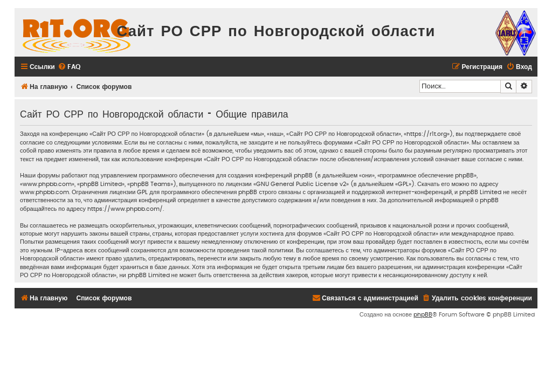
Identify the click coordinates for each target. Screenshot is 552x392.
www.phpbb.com (44, 192)
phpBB (423, 315)
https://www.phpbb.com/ (125, 209)
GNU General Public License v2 (301, 184)
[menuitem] (69, 67)
